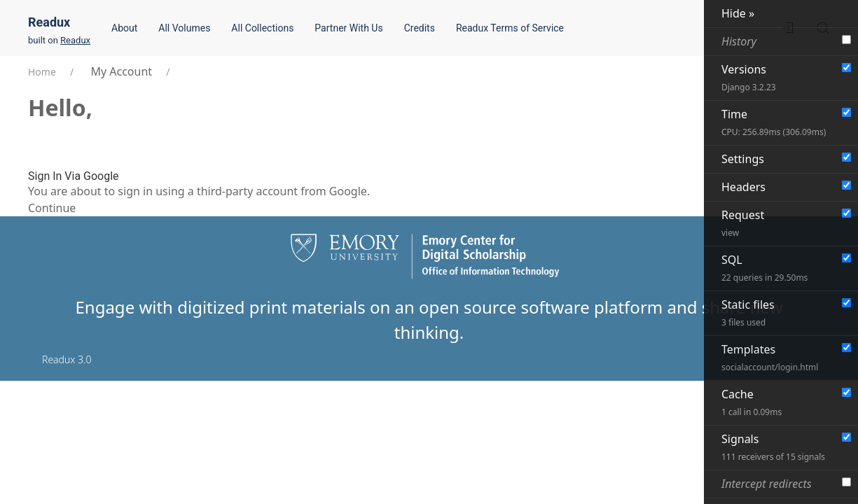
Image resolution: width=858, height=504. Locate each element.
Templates (770, 357)
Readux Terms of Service (510, 28)
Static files (748, 313)
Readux (49, 22)
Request (743, 223)
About (124, 28)
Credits (420, 28)
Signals (773, 447)
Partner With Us (348, 28)
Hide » (738, 13)
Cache (752, 402)
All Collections (262, 28)
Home (42, 72)
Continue (52, 208)
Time (774, 122)
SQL (764, 268)
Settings (743, 159)
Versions (749, 77)
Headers (743, 187)
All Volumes (184, 28)
